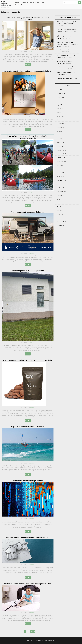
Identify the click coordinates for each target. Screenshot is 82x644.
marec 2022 (60, 169)
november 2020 (61, 226)
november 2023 (61, 124)
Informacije (31, 2)
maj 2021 (60, 207)
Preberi (28, 65)
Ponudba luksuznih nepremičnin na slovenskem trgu (28, 537)
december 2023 (61, 120)
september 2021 (62, 192)
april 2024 (60, 109)
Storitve (18, 5)
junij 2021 (60, 203)
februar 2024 (61, 112)
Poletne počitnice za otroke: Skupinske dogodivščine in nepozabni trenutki (28, 137)
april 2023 (60, 139)
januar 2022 (60, 176)
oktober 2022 (61, 158)
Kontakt (24, 5)
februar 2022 (61, 173)
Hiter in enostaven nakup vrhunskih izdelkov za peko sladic (28, 360)
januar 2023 (60, 146)
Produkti (38, 2)
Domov (17, 2)
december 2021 (61, 180)
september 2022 (62, 161)
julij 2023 (60, 131)
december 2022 (61, 150)
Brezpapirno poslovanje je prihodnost (28, 481)
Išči (79, 2)
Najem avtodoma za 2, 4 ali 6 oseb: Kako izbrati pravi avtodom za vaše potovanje (67, 37)
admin (32, 52)
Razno (43, 2)
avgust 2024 (60, 105)
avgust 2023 (60, 127)
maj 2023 (60, 135)
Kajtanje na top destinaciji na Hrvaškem (28, 427)
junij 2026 (60, 90)
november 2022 (61, 154)
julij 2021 (60, 199)
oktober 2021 (61, 188)
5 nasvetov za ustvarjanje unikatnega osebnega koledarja (28, 71)
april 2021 (60, 210)
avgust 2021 (60, 195)
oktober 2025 (61, 93)
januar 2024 (60, 116)
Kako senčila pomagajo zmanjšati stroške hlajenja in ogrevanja (28, 19)
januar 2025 (60, 101)
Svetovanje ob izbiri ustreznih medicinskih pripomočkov (28, 584)
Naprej (33, 631)
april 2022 (60, 165)
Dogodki (23, 2)
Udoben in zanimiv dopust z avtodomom (28, 212)
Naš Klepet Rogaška (5, 3)
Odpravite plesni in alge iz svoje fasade (28, 271)
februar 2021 (61, 218)
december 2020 (61, 222)
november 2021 (61, 184)
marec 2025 (60, 97)
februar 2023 (61, 143)
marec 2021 (60, 214)
